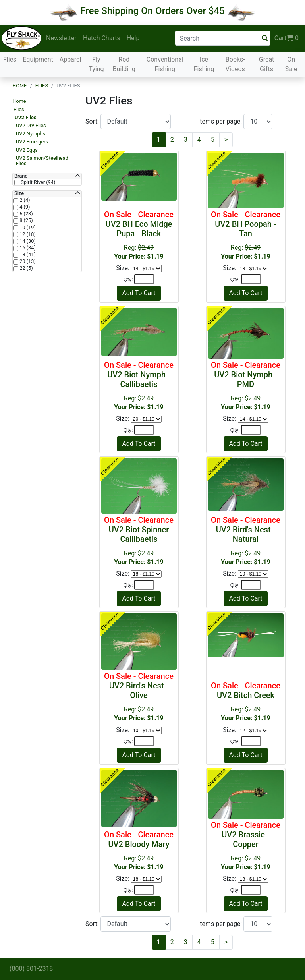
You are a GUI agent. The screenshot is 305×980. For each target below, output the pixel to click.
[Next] (226, 140)
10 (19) (27, 228)
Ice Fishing (204, 64)
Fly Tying (96, 64)
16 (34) (27, 248)
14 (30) (27, 241)
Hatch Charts (102, 38)
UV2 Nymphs (31, 134)
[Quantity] (144, 279)
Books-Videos (235, 64)
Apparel (70, 59)
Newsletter (61, 38)
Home (19, 86)
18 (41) (27, 255)
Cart (287, 38)
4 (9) (24, 207)
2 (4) (24, 200)
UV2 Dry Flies (31, 125)
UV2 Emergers (32, 142)
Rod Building (124, 64)
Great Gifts (267, 64)
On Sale (291, 64)
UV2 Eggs (27, 150)
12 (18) (27, 234)
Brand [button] (21, 176)
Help (133, 38)
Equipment (38, 59)
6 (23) (26, 214)
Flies (10, 59)
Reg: (139, 235)
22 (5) (26, 268)
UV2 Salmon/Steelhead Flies (42, 161)
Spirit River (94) (38, 182)
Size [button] (19, 193)
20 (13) (27, 261)
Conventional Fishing (165, 64)
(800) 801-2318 (31, 969)
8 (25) (26, 220)
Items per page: (221, 121)
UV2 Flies (26, 117)
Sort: (93, 121)
